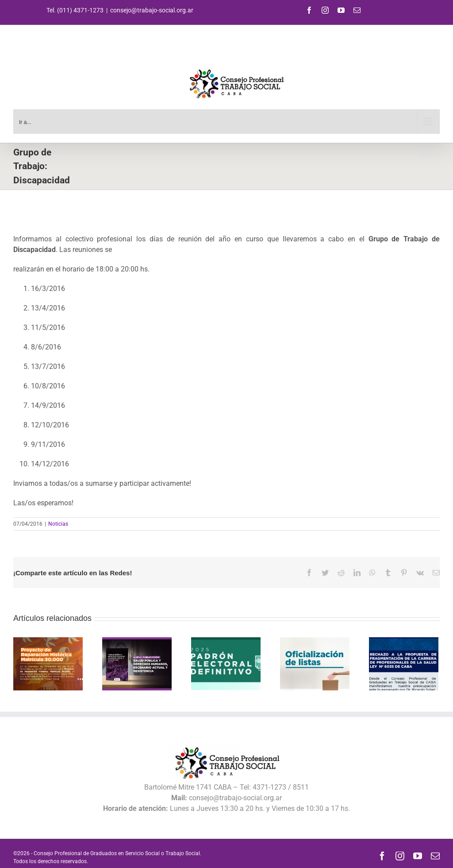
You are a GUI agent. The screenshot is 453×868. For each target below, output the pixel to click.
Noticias (58, 524)
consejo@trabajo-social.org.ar (152, 10)
